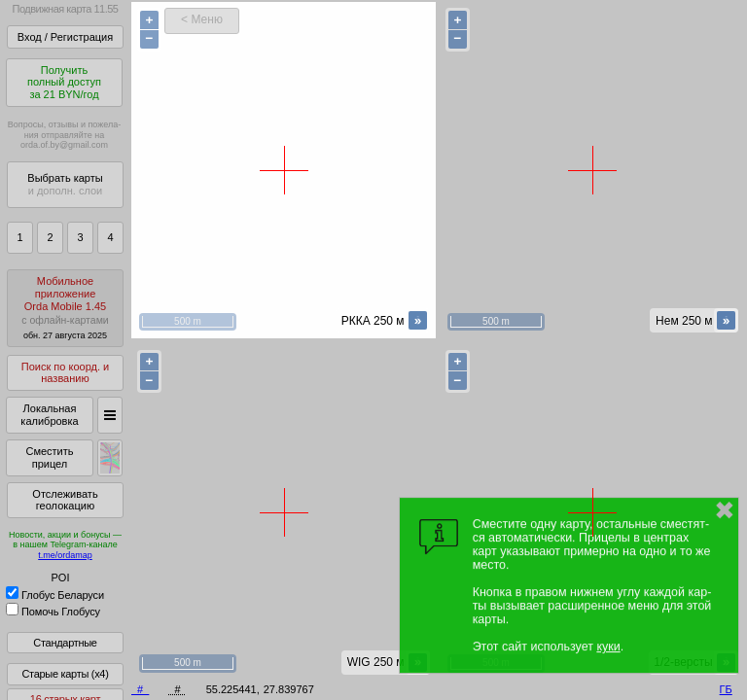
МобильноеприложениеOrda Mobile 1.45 (65, 308)
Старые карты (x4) (65, 674)
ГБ (726, 689)
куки (608, 647)
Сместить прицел (49, 457)
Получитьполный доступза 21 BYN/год (64, 82)
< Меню (202, 19)
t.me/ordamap (65, 555)
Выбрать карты (65, 184)
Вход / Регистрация (65, 37)
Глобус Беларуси (55, 595)
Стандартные (65, 643)
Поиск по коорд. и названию (65, 373)
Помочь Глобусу (53, 612)
